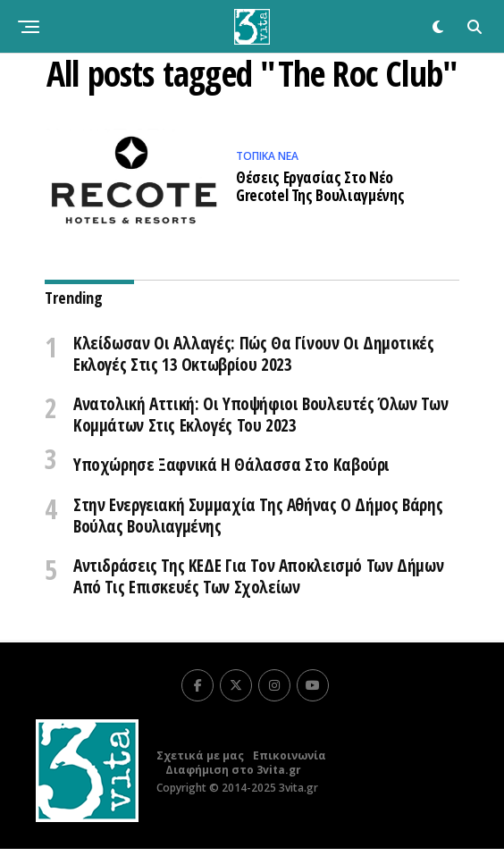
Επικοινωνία (290, 763)
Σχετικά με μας (200, 763)
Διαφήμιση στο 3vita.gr (233, 777)
